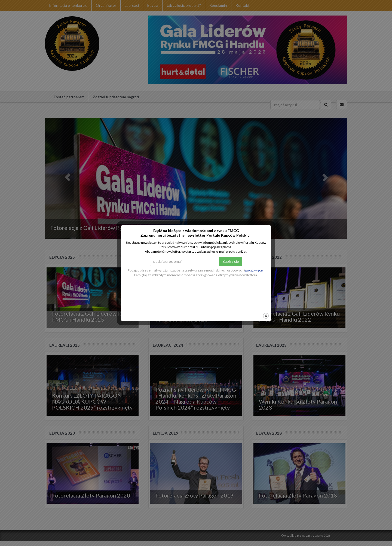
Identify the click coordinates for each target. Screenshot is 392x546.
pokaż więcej (254, 256)
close (266, 302)
